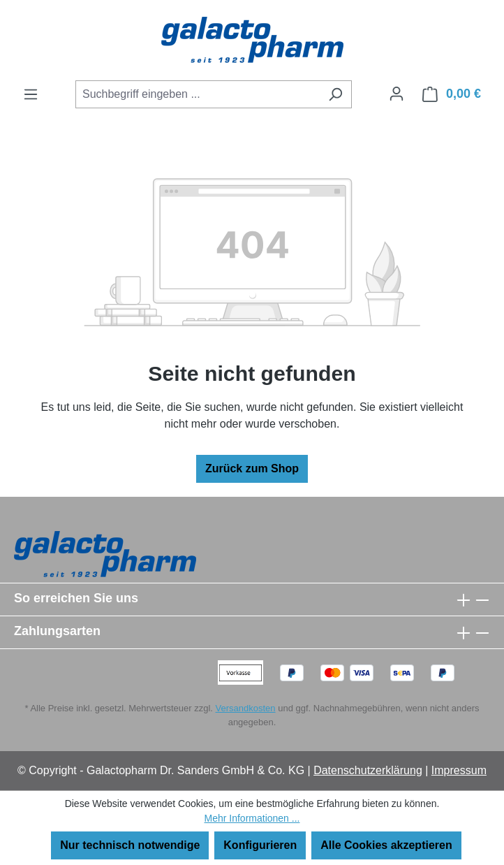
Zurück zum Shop (252, 468)
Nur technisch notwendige (130, 845)
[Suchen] (335, 94)
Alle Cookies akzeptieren (386, 845)
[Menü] (31, 94)
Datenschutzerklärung (368, 770)
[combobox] (198, 94)
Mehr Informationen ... (252, 818)
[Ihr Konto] (396, 94)
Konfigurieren (260, 845)
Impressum (459, 770)
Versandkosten (246, 708)
